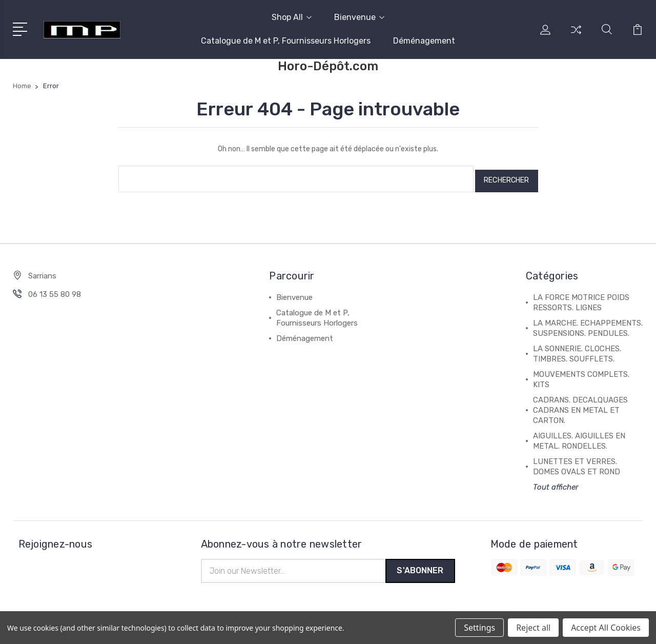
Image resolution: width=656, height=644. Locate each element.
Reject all (533, 628)
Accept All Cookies (606, 628)
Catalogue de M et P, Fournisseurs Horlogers (286, 41)
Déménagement (424, 41)
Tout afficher (556, 483)
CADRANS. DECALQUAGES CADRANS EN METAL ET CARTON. (580, 406)
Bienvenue (359, 17)
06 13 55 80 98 (55, 290)
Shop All (292, 17)
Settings (479, 628)
